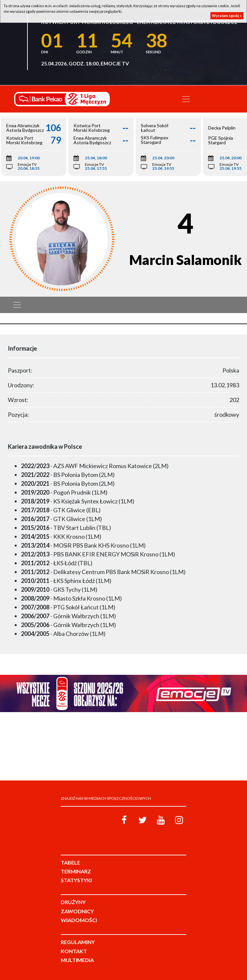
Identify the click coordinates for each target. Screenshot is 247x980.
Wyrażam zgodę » (227, 16)
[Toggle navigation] (186, 99)
